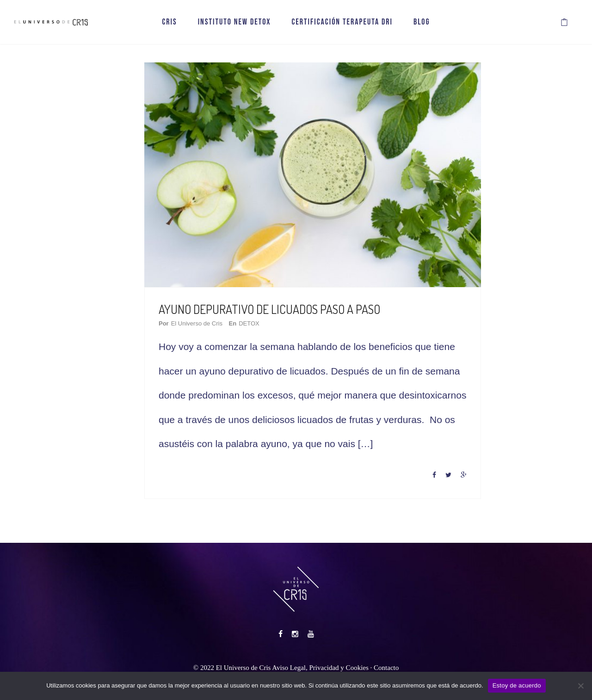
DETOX (249, 323)
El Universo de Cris (197, 323)
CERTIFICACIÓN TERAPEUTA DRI (342, 22)
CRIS (169, 22)
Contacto (386, 668)
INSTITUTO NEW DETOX (234, 22)
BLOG (422, 22)
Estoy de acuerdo (517, 685)
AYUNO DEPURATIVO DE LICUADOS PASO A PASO (269, 309)
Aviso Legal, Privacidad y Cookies (320, 668)
